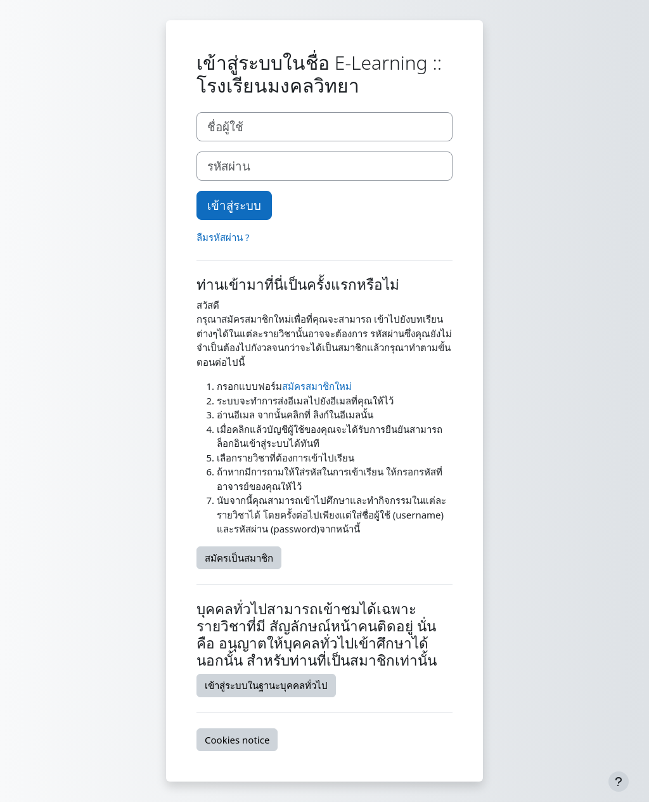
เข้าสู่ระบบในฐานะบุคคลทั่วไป (266, 685)
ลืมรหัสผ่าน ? (223, 237)
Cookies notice (237, 740)
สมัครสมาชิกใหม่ (317, 386)
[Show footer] (619, 782)
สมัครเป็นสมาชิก (239, 558)
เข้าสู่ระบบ (234, 205)
